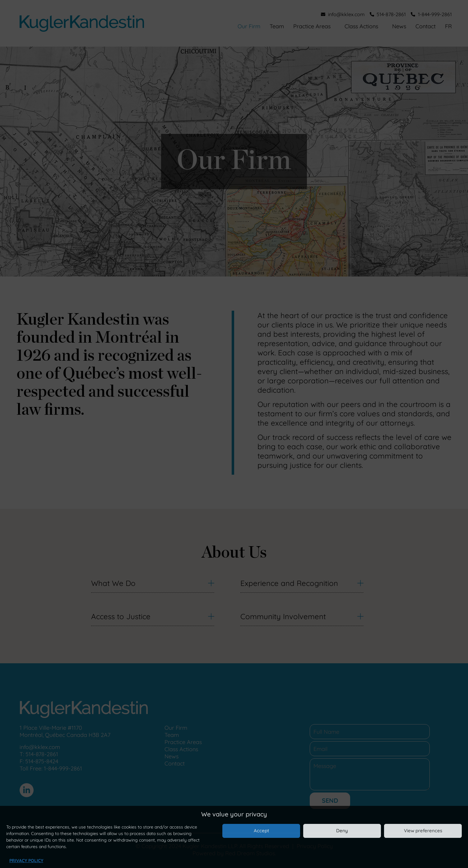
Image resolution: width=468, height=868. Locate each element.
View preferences (423, 831)
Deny (342, 831)
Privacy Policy (26, 861)
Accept (261, 831)
